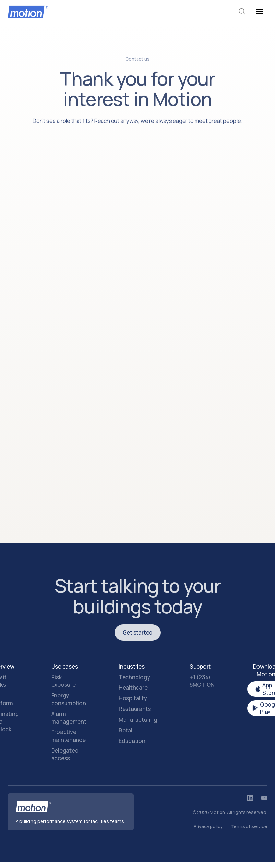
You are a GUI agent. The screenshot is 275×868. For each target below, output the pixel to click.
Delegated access (65, 754)
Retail (126, 730)
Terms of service (249, 826)
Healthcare (133, 688)
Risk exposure (63, 681)
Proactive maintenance (68, 736)
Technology (134, 677)
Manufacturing (138, 720)
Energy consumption (69, 699)
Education (132, 741)
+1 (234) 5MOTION (202, 681)
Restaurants (135, 709)
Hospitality (133, 698)
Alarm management (69, 718)
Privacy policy (208, 826)
